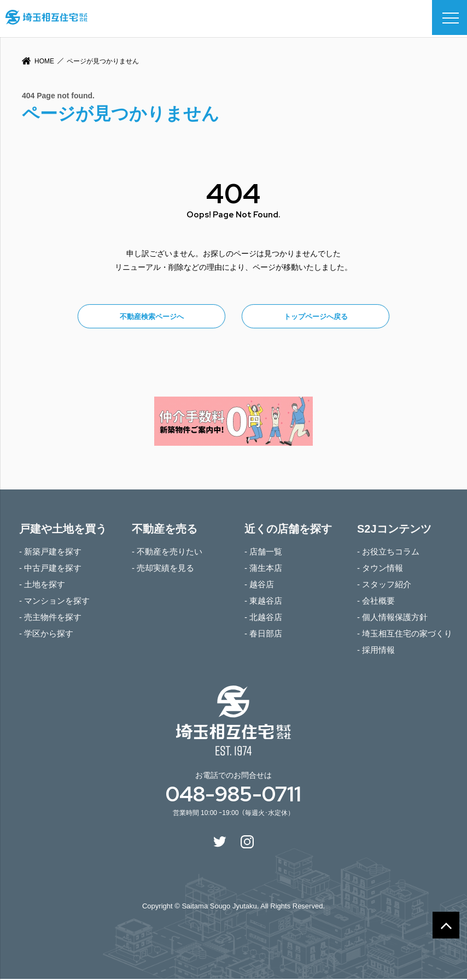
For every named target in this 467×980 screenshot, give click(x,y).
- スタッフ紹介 (384, 585)
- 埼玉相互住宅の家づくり (405, 634)
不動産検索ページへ (152, 317)
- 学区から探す (46, 634)
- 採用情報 (376, 651)
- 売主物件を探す (50, 618)
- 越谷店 (259, 585)
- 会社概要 (376, 602)
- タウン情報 (380, 569)
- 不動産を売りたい (167, 553)
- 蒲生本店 (263, 569)
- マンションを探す (54, 602)
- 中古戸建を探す (50, 569)
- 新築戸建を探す (50, 553)
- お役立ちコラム (388, 553)
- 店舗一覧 (263, 553)
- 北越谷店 (263, 618)
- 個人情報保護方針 (392, 618)
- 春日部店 (263, 634)
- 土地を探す (42, 585)
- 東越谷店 (263, 602)
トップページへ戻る (316, 317)
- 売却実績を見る (163, 569)
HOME (44, 61)
